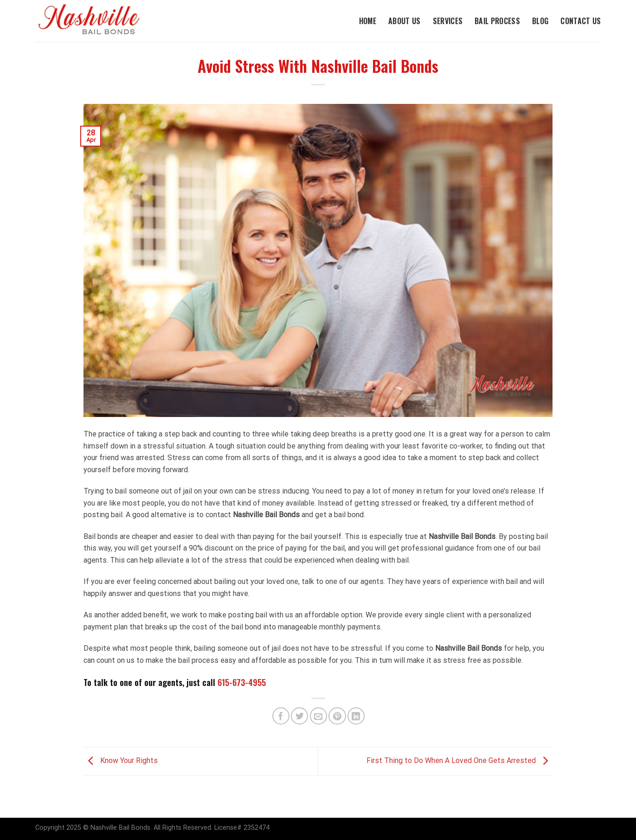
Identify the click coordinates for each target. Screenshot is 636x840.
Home (368, 21)
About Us (405, 21)
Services (448, 21)
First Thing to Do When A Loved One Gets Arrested (459, 761)
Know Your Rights (121, 761)
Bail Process (497, 21)
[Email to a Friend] (318, 716)
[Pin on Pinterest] (337, 716)
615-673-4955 (242, 682)
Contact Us (581, 21)
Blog (540, 21)
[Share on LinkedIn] (356, 716)
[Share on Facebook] (281, 716)
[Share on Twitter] (299, 716)
